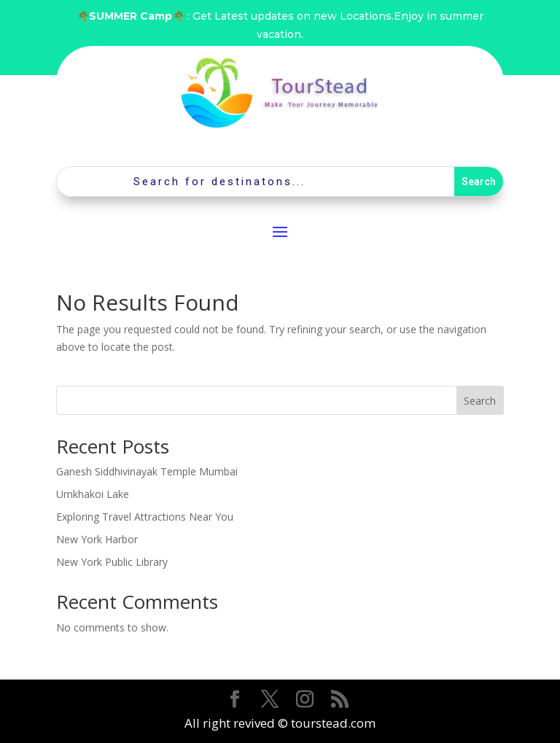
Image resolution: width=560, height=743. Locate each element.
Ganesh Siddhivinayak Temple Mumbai (147, 471)
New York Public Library (112, 562)
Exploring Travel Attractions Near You (145, 517)
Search (480, 401)
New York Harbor (97, 539)
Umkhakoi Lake (93, 494)
